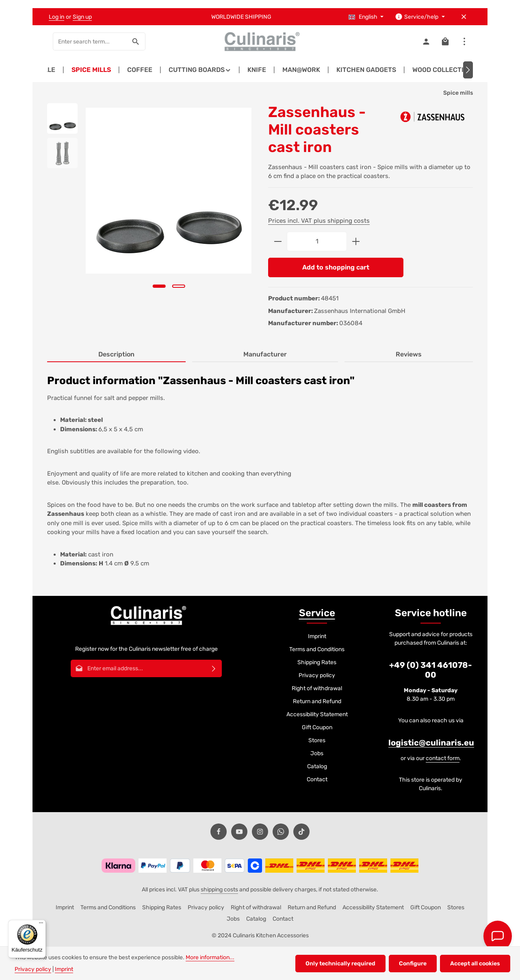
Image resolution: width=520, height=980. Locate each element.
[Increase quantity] (356, 241)
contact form (443, 758)
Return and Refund (317, 701)
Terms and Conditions (317, 649)
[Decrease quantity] (278, 241)
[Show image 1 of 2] (159, 286)
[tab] (116, 355)
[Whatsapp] (281, 832)
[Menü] (41, 925)
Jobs (317, 753)
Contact (317, 779)
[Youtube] (239, 832)
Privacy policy (317, 675)
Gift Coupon (317, 727)
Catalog (317, 766)
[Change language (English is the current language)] (366, 17)
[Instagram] (260, 832)
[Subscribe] (214, 668)
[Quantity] (317, 241)
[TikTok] (301, 832)
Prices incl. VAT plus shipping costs (319, 221)
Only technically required (340, 964)
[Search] (136, 41)
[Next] (468, 70)
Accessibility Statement (317, 714)
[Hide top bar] (464, 17)
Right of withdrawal (317, 688)
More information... (210, 957)
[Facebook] (219, 832)
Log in (56, 17)
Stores (317, 740)
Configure (413, 964)
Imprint (317, 636)
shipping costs (219, 890)
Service (317, 613)
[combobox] (90, 41)
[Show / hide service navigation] (420, 17)
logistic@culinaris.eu (431, 743)
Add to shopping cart (336, 267)
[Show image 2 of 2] (178, 286)
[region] (149, 206)
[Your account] (426, 42)
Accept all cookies (475, 964)
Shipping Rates (317, 662)
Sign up (82, 17)
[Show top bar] (464, 42)
